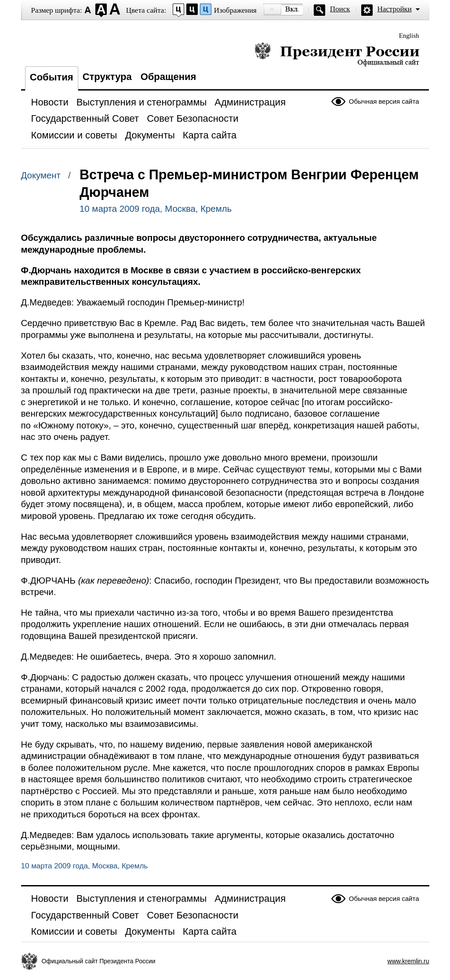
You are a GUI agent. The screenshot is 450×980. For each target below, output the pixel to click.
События (52, 77)
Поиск (340, 9)
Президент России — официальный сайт (337, 54)
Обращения (169, 77)
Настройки (395, 9)
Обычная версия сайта (384, 101)
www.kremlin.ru (408, 961)
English (409, 36)
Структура (107, 77)
